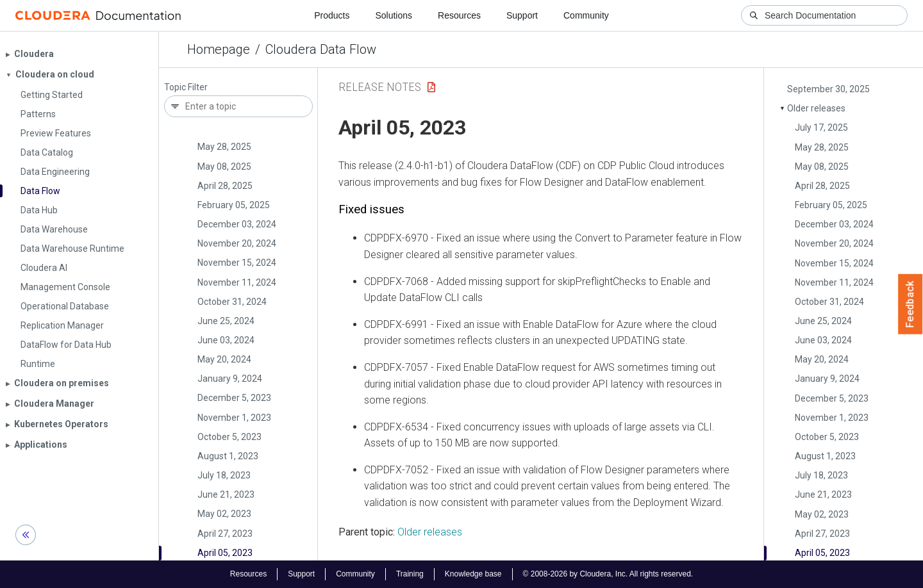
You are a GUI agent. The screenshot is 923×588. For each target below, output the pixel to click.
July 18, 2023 (224, 475)
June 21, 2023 (226, 494)
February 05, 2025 (234, 205)
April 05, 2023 (225, 553)
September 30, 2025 (828, 89)
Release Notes (380, 87)
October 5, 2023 (229, 437)
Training (410, 574)
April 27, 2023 (225, 534)
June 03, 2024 (226, 340)
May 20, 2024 (224, 359)
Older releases (816, 108)
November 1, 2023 (234, 418)
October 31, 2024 (232, 302)
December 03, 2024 (237, 224)
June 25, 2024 (226, 321)
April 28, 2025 (225, 186)
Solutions (394, 15)
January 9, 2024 (230, 379)
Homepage (219, 49)
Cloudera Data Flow (321, 49)
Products (332, 15)
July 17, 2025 (821, 127)
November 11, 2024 (237, 282)
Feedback (911, 304)
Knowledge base (473, 574)
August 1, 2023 (228, 456)
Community (586, 15)
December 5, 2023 (234, 398)
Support (522, 15)
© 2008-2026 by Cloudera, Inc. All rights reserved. (608, 574)
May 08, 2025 (224, 167)
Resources (459, 15)
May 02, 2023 (224, 514)
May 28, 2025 (224, 147)
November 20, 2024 (237, 243)
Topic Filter (186, 87)
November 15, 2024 (237, 263)
